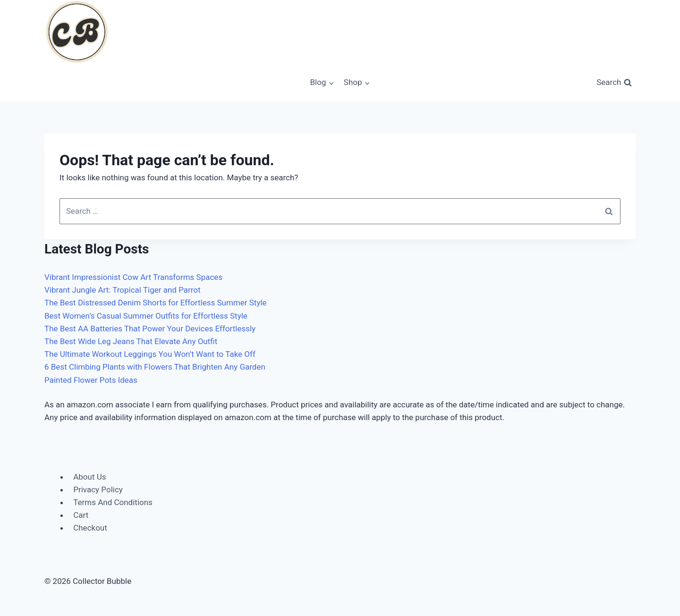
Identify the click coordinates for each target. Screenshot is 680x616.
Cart (81, 515)
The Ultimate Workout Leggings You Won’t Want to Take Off (150, 354)
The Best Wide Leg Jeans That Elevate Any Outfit (131, 341)
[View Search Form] (614, 83)
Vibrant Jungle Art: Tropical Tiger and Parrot (123, 290)
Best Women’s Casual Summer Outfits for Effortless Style (146, 316)
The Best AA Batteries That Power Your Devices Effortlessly (150, 329)
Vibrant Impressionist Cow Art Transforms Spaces (133, 277)
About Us (89, 477)
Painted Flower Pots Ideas (91, 380)
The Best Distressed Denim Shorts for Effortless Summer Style (156, 303)
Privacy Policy (98, 489)
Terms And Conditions (113, 502)
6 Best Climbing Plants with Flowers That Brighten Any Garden (155, 367)
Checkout (90, 528)
